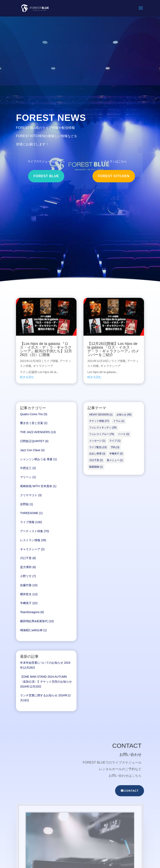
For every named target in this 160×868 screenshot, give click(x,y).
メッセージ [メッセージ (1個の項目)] (97, 441)
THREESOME (29, 513)
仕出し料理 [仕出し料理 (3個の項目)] (97, 454)
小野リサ (26, 576)
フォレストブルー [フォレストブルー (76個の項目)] (102, 434)
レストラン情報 (30, 540)
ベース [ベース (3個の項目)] (124, 434)
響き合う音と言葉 (32, 423)
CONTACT (131, 791)
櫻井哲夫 (26, 594)
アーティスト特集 (32, 531)
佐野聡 (24, 504)
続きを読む (27, 377)
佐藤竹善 (26, 585)
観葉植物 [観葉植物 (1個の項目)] (96, 467)
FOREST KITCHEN (114, 176)
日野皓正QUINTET (32, 441)
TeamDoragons (30, 612)
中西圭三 (26, 468)
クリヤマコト (29, 495)
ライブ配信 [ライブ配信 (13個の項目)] (98, 447)
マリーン (26, 477)
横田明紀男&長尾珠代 (34, 621)
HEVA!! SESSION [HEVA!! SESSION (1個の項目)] (101, 415)
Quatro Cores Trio (31, 414)
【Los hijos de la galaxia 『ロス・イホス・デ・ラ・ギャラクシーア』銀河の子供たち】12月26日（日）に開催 (46, 349)
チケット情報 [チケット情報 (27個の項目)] (99, 421)
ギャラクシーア (43, 366)
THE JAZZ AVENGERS (35, 432)
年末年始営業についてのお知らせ (42, 663)
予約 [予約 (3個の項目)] (115, 447)
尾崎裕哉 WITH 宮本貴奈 (36, 486)
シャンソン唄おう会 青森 (36, 459)
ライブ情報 (51, 361)
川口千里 (26, 558)
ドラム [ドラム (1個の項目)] (119, 421)
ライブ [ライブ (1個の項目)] (115, 441)
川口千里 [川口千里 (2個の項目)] (96, 460)
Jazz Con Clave (30, 450)
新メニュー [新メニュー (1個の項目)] (115, 460)
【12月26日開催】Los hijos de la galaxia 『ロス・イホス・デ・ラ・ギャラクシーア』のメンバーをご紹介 (113, 349)
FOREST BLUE (46, 176)
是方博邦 (26, 567)
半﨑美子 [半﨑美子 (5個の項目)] (116, 454)
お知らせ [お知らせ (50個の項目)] (124, 415)
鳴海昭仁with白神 (31, 630)
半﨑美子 (26, 603)
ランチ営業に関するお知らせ (39, 695)
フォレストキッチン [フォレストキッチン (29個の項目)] (103, 428)
